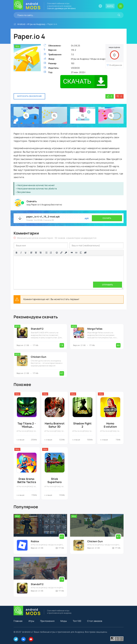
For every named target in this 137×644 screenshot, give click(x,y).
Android (21, 24)
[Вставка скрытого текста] (85, 253)
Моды (64, 621)
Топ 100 (77, 621)
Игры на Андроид (36, 24)
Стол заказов (95, 621)
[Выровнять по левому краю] (31, 253)
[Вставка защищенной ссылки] (66, 253)
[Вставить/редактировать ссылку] (61, 253)
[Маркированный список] (46, 253)
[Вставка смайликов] (57, 253)
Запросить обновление (29, 96)
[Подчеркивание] (26, 253)
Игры (31, 621)
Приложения (47, 621)
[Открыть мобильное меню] (121, 6)
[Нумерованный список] (51, 253)
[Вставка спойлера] (81, 253)
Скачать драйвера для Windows (61, 8)
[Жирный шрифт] (16, 253)
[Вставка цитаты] (72, 253)
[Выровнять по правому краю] (40, 253)
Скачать (107, 218)
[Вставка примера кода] (76, 253)
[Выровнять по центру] (36, 253)
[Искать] (119, 15)
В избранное (116, 65)
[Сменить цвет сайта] (100, 6)
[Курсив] (21, 253)
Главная (18, 621)
